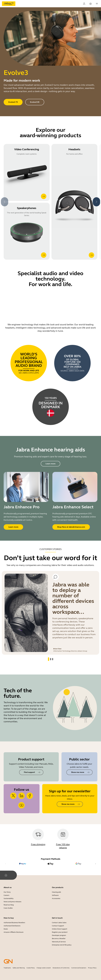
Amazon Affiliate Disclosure (14, 932)
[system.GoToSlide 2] (53, 659)
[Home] (6, 875)
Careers (6, 895)
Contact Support (58, 926)
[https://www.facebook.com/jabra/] (30, 796)
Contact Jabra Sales (59, 923)
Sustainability (9, 898)
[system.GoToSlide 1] (51, 659)
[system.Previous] (5, 202)
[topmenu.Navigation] (97, 4)
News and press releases (12, 902)
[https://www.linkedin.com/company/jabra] (22, 796)
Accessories (56, 898)
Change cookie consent (44, 968)
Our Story (7, 892)
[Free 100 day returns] (63, 839)
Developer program (59, 935)
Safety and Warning (19, 968)
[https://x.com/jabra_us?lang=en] (13, 796)
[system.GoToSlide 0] (49, 659)
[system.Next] (96, 202)
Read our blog (9, 905)
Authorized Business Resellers (14, 923)
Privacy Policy (92, 968)
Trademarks (7, 968)
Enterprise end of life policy (62, 945)
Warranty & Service (59, 942)
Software (55, 895)
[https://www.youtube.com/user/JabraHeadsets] (22, 805)
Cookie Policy (31, 968)
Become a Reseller (59, 939)
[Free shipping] (38, 839)
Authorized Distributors (12, 926)
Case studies (8, 908)
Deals (6, 929)
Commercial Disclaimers (79, 968)
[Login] (84, 4)
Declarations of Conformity (61, 968)
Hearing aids (56, 892)
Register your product (60, 932)
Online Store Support (60, 929)
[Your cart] (91, 4)
